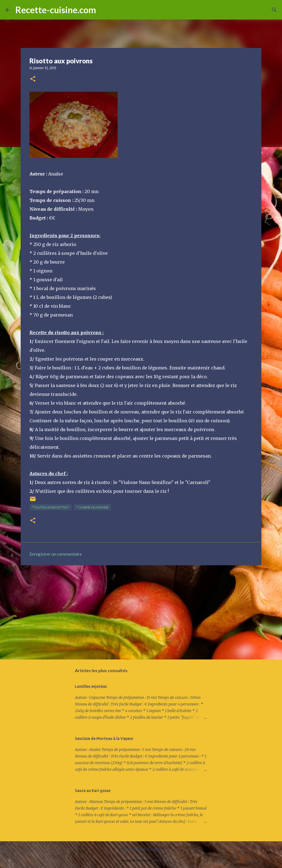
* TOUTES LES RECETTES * (51, 507)
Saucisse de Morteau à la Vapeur (104, 739)
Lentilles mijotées (91, 686)
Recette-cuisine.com (56, 10)
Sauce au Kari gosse (93, 791)
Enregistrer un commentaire (56, 554)
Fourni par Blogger (141, 849)
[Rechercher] (104, 10)
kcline (157, 860)
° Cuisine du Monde (92, 507)
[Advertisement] (141, 612)
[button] (33, 79)
